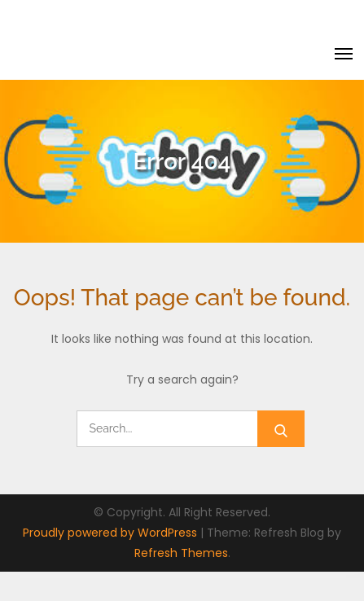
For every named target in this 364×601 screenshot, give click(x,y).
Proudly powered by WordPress (112, 533)
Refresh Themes (181, 553)
